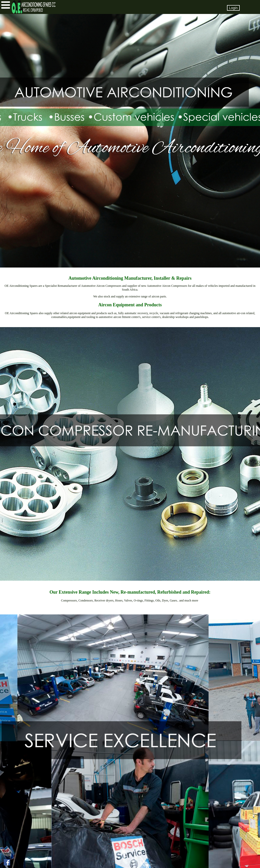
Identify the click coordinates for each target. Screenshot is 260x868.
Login (233, 8)
